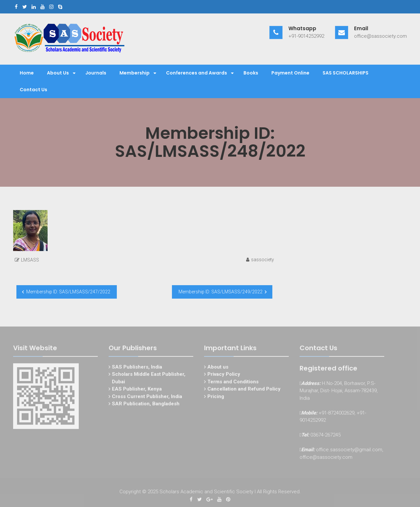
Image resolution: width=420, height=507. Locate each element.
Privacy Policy (224, 375)
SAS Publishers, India (137, 368)
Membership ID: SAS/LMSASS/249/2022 (220, 292)
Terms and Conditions (233, 382)
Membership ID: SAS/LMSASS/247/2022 (68, 292)
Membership (135, 73)
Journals (96, 73)
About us (218, 368)
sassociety (262, 260)
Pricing (216, 397)
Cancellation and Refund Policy (244, 390)
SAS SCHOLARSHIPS (346, 73)
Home (27, 73)
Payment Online (290, 73)
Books (251, 73)
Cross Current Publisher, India (147, 397)
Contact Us (33, 90)
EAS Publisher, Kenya (137, 390)
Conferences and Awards (197, 73)
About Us (58, 73)
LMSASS (30, 260)
